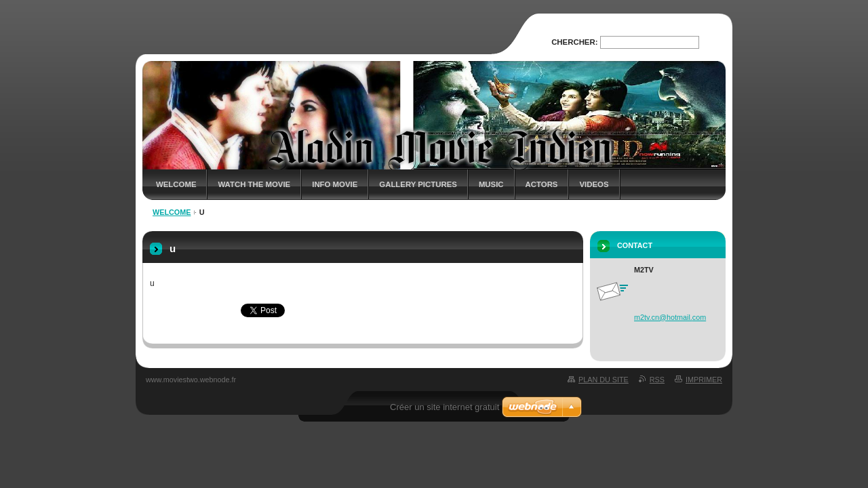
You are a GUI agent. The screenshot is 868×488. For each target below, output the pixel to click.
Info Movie (335, 184)
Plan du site (604, 380)
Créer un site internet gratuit (445, 407)
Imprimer (704, 380)
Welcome (176, 184)
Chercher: (574, 42)
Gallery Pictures (418, 184)
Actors (542, 184)
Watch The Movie (254, 184)
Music (491, 184)
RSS (657, 380)
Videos (594, 184)
